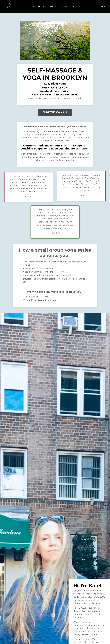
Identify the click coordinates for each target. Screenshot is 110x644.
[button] (55, 112)
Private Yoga (36, 7)
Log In (102, 7)
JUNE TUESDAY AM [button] (55, 112)
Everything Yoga (65, 7)
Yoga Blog (77, 7)
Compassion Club (50, 7)
